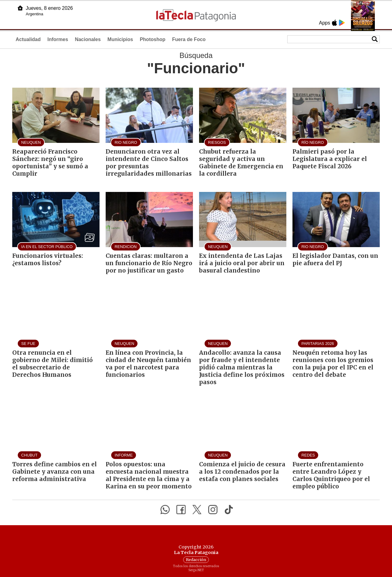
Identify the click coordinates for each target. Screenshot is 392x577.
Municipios (120, 39)
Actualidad (28, 39)
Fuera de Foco (189, 39)
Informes (58, 39)
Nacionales (88, 39)
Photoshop (153, 39)
